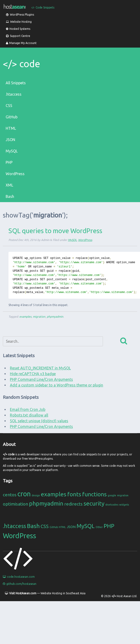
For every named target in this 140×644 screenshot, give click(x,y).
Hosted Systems (18, 29)
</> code (21, 64)
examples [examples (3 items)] (54, 494)
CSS (9, 106)
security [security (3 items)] (94, 503)
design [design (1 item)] (36, 495)
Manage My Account (21, 43)
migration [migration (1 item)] (123, 495)
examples (25, 317)
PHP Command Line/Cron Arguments (41, 379)
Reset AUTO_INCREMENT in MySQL (40, 368)
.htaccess (14, 94)
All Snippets (16, 83)
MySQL (12, 151)
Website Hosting (19, 22)
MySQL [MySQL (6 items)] (86, 526)
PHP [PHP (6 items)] (109, 526)
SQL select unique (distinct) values (39, 421)
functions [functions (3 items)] (94, 494)
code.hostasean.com (19, 577)
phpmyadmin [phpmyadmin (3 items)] (46, 503)
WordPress (15, 174)
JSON (10, 140)
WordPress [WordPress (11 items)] (19, 536)
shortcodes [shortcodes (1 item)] (112, 505)
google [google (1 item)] (112, 495)
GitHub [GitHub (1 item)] (54, 527)
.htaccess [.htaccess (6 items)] (14, 526)
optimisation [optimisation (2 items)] (15, 504)
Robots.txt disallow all (29, 415)
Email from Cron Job (28, 409)
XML (9, 185)
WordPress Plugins (20, 15)
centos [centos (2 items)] (10, 495)
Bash (10, 196)
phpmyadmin (55, 317)
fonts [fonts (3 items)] (74, 494)
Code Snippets (43, 7)
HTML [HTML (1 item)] (62, 527)
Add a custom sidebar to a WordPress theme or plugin (57, 385)
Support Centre (18, 36)
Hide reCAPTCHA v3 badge (33, 374)
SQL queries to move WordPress (55, 231)
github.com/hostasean (20, 584)
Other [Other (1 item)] (99, 527)
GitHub (12, 117)
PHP (9, 162)
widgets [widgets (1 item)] (124, 505)
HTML (11, 128)
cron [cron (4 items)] (24, 494)
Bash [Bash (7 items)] (33, 526)
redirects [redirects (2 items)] (73, 504)
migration (39, 317)
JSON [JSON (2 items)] (71, 527)
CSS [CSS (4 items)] (45, 526)
